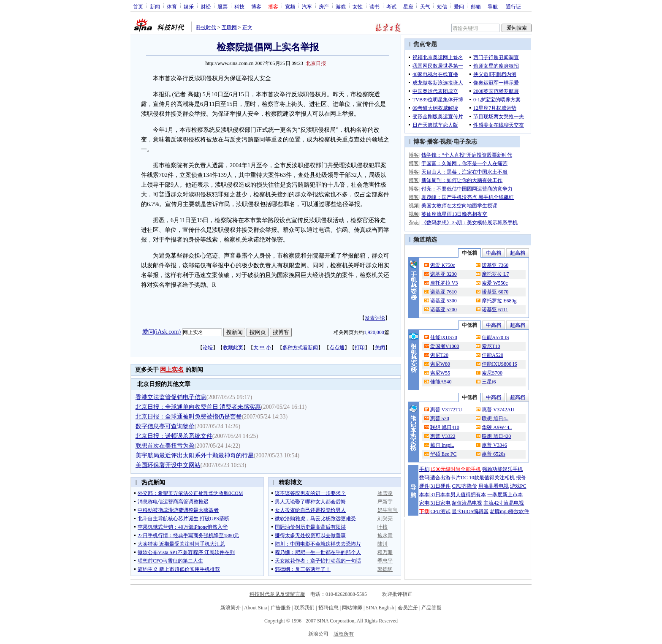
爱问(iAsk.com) (161, 332)
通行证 (513, 6)
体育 (172, 6)
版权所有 (344, 634)
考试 (391, 6)
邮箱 (476, 6)
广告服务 (281, 608)
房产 (324, 6)
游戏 (341, 6)
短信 (442, 6)
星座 (408, 6)
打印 (360, 348)
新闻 (155, 6)
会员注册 (408, 608)
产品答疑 (431, 608)
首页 (138, 6)
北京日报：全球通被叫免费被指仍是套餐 (189, 417)
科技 (239, 6)
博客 (256, 6)
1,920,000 (374, 332)
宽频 (290, 6)
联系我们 (304, 608)
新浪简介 (231, 608)
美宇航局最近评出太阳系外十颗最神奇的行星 (195, 455)
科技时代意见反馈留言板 (277, 594)
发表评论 (375, 318)
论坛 (208, 348)
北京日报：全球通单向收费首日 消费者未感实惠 (198, 407)
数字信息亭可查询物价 (165, 426)
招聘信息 (328, 608)
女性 (358, 6)
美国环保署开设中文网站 (168, 465)
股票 (222, 6)
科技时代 (206, 27)
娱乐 (189, 6)
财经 (206, 6)
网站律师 (352, 608)
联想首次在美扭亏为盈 (165, 446)
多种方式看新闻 (300, 348)
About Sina (255, 608)
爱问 (459, 6)
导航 (493, 6)
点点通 (337, 348)
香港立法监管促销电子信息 (171, 397)
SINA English (380, 608)
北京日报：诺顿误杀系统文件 (174, 436)
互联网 (229, 27)
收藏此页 (233, 348)
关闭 (380, 348)
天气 (425, 6)
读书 (374, 6)
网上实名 (172, 370)
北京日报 (316, 63)
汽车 (307, 6)
